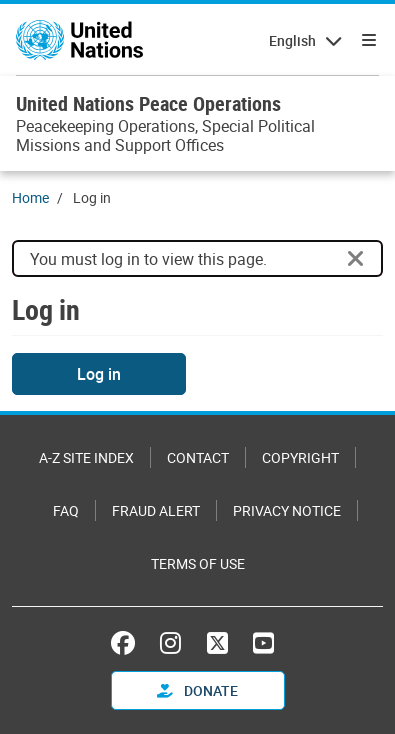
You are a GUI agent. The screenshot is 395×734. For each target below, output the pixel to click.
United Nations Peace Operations (148, 103)
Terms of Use (198, 563)
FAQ (66, 510)
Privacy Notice (287, 510)
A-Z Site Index (86, 457)
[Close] (356, 259)
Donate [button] (197, 690)
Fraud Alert (156, 510)
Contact (198, 457)
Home (30, 197)
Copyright (300, 457)
